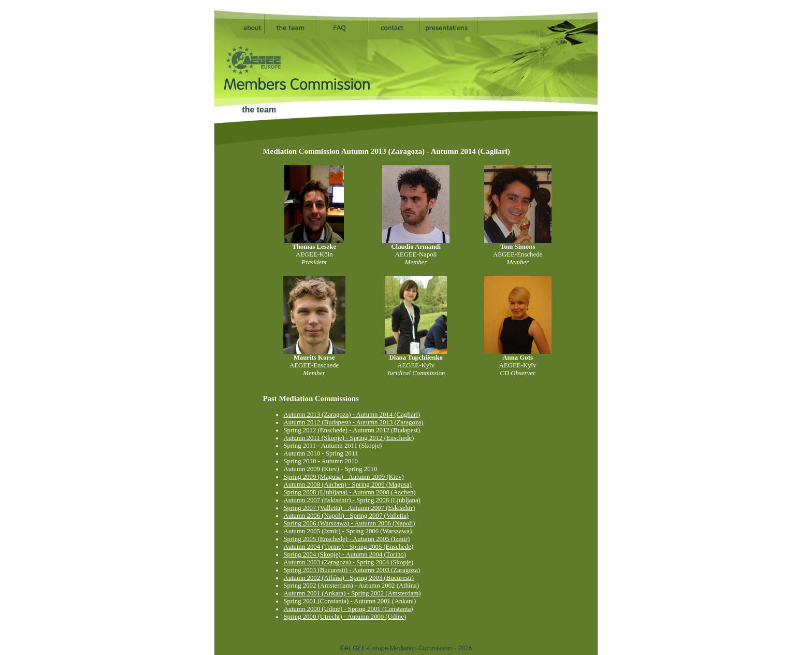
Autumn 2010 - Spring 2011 (321, 453)
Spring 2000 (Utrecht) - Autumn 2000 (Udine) (345, 617)
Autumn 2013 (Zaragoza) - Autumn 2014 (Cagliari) (352, 415)
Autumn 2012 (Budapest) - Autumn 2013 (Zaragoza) (353, 422)
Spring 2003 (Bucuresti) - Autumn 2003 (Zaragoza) (352, 570)
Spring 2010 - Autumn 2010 (321, 461)
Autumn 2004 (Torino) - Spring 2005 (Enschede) (348, 547)
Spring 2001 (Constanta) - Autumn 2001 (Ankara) (350, 601)
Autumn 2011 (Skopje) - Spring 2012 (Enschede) (349, 438)
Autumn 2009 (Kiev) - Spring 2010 (330, 469)
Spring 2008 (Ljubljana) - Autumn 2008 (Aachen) (349, 492)
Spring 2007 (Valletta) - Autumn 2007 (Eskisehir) (349, 508)
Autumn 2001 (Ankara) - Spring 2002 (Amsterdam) (352, 593)
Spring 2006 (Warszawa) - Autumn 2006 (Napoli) (349, 523)
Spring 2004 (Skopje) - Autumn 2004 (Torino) (345, 554)
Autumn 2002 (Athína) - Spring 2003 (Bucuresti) (349, 578)
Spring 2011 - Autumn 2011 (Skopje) (332, 446)
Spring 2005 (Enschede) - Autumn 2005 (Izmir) (346, 539)
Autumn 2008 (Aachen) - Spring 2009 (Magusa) (347, 485)
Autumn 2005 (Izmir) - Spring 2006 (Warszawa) (347, 531)
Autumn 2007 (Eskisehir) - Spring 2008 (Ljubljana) (352, 500)
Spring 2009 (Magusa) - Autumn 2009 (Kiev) (343, 477)
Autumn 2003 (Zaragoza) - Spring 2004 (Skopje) (348, 562)
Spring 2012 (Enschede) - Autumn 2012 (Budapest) (352, 430)
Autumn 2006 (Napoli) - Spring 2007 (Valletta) (346, 516)
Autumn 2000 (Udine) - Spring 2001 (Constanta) (348, 609)
